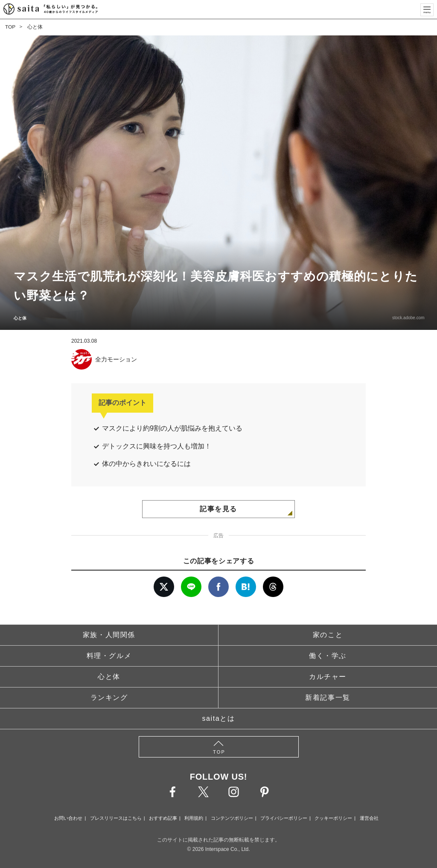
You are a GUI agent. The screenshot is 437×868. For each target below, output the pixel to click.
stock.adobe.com (407, 318)
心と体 (35, 27)
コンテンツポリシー (232, 818)
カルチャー (328, 677)
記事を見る (218, 509)
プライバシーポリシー (284, 818)
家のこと (328, 635)
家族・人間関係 (109, 635)
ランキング (109, 698)
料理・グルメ (109, 656)
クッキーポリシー (333, 818)
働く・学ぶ (328, 656)
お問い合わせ (68, 818)
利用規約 (194, 818)
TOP (10, 27)
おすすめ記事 (163, 818)
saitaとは (219, 718)
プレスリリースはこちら (116, 818)
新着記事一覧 (328, 698)
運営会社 (369, 818)
